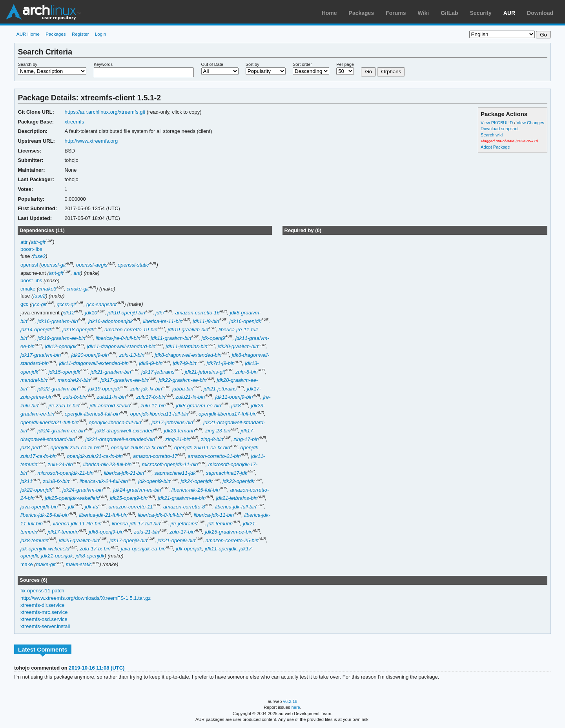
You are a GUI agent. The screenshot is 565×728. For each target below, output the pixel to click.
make (27, 564)
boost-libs (31, 249)
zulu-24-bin (60, 464)
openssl (29, 265)
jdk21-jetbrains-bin (237, 498)
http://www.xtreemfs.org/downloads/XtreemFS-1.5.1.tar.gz (86, 598)
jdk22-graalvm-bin (58, 389)
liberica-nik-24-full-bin (104, 481)
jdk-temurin (220, 524)
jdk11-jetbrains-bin (186, 346)
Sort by (252, 64)
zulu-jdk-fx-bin (146, 389)
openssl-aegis (92, 265)
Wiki (424, 13)
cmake (28, 289)
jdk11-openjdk (221, 549)
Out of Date (212, 64)
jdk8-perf (30, 448)
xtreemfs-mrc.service (44, 612)
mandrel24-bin (74, 380)
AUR (509, 13)
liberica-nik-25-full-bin (196, 490)
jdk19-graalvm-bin (188, 330)
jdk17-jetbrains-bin (172, 422)
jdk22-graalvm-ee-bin (182, 380)
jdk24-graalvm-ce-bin (61, 431)
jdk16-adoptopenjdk (110, 321)
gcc (24, 304)
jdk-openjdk (189, 549)
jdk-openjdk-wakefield (45, 549)
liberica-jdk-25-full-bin (45, 515)
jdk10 (91, 313)
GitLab (449, 13)
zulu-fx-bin (75, 397)
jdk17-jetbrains (158, 372)
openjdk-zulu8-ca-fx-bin (138, 448)
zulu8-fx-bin (56, 481)
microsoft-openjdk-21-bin (66, 473)
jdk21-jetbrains (220, 389)
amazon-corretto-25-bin (232, 540)
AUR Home (28, 34)
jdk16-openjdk (245, 321)
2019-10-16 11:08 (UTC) (97, 668)
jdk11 (26, 481)
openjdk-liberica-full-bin (115, 422)
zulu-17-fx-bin (95, 549)
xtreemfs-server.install (45, 626)
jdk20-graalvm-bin (238, 346)
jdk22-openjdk (36, 490)
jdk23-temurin (180, 431)
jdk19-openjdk (104, 389)
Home (329, 13)
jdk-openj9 (213, 338)
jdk (71, 507)
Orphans (391, 72)
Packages (362, 13)
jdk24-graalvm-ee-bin (137, 490)
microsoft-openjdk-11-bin (170, 464)
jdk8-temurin (34, 540)
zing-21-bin (178, 439)
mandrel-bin (34, 380)
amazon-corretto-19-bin (131, 330)
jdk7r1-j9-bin (221, 363)
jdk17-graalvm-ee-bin (124, 380)
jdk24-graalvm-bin (83, 490)
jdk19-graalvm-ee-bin (62, 338)
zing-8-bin (212, 439)
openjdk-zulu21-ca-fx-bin (95, 456)
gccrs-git (67, 304)
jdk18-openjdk (78, 330)
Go (368, 72)
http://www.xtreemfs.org (91, 141)
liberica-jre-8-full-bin (118, 338)
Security (481, 13)
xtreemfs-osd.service (44, 619)
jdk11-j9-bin (206, 321)
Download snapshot (499, 129)
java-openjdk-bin (39, 507)
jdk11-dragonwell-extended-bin (94, 363)
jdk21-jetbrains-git (205, 372)
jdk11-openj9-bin (234, 397)
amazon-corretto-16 (197, 313)
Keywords (103, 64)
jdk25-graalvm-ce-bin (229, 532)
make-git (46, 564)
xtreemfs (74, 122)
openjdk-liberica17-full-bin (228, 414)
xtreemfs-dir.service (43, 605)
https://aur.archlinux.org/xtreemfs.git (105, 112)
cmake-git (78, 289)
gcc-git (39, 304)
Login (101, 34)
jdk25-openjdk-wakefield (72, 498)
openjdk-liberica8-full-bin (92, 414)
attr (24, 242)
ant (77, 273)
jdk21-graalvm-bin (111, 372)
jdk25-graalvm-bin (79, 540)
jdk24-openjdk (196, 481)
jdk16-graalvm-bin (58, 321)
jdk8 (236, 406)
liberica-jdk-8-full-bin (160, 515)
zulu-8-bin (247, 372)
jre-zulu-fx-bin (64, 406)
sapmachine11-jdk (175, 473)
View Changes (530, 123)
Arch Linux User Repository (43, 12)
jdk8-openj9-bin (106, 532)
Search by (27, 64)
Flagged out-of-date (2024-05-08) (509, 141)
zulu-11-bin (153, 406)
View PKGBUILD (497, 123)
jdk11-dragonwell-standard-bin (121, 346)
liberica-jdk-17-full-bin (136, 524)
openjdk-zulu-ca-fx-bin (76, 448)
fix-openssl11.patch (42, 591)
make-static (79, 564)
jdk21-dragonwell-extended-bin (120, 439)
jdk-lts (91, 507)
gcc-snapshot (101, 304)
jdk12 (68, 313)
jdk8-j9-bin (151, 363)
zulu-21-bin (146, 532)
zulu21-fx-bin (190, 397)
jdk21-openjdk (57, 556)
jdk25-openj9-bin (129, 498)
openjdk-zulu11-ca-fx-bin (202, 448)
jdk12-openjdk (61, 346)
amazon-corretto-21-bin (214, 456)
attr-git (38, 242)
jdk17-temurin (63, 532)
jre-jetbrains (184, 524)
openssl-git (54, 265)
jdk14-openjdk (36, 330)
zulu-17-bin (182, 532)
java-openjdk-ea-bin (143, 549)
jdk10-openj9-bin (126, 313)
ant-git (56, 273)
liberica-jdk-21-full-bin (103, 515)
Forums (396, 13)
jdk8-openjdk (90, 556)
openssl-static (133, 265)
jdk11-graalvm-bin (171, 338)
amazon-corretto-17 (155, 456)
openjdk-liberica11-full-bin (159, 414)
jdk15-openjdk (65, 372)
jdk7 (160, 313)
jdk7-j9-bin (184, 363)
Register (80, 34)
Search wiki (492, 135)
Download (540, 13)
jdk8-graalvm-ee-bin (199, 406)
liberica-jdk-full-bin (236, 507)
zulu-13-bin (132, 355)
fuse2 (39, 256)
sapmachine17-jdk (227, 473)
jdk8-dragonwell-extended (125, 431)
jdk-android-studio (110, 406)
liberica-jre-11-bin (163, 321)
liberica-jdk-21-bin (124, 473)
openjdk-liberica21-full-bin (49, 422)
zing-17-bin (246, 439)
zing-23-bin (218, 431)
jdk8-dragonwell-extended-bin (188, 355)
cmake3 (47, 289)
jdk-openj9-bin (154, 481)
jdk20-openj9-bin (90, 355)
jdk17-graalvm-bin (41, 355)
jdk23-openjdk (238, 481)
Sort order (302, 64)
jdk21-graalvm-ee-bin (182, 498)
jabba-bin (183, 389)
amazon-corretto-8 (184, 507)
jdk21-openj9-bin (176, 540)
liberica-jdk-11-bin (214, 515)
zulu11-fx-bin (111, 397)
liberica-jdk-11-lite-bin (77, 524)
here (296, 707)
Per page (345, 64)
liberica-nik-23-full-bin (107, 464)
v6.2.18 (290, 701)
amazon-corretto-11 (131, 507)
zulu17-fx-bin (151, 397)
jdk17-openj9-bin (128, 540)
